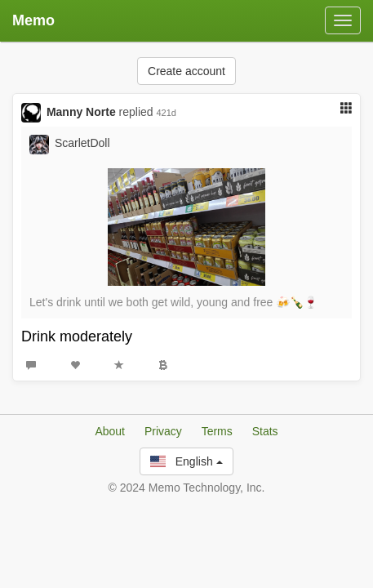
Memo (33, 20)
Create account (186, 71)
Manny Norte (81, 112)
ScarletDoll (82, 143)
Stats (265, 431)
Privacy (163, 431)
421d (167, 113)
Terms (217, 431)
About (110, 431)
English (186, 461)
